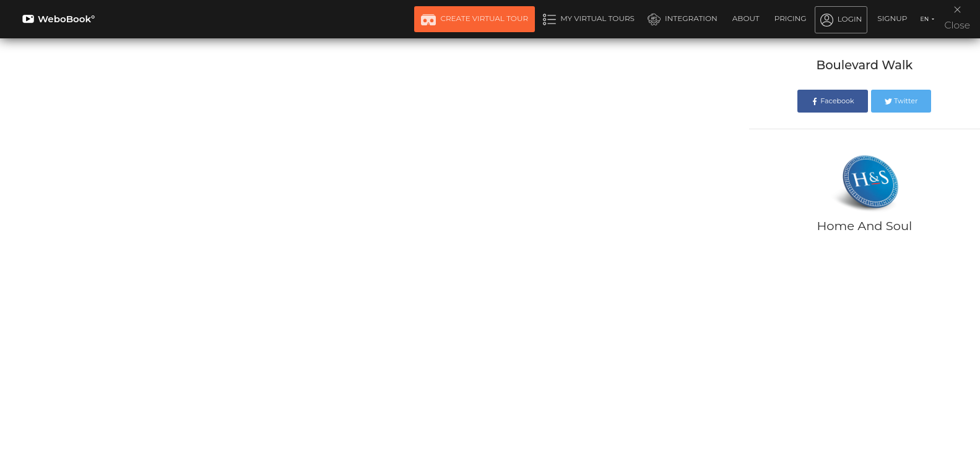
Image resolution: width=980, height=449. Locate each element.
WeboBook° (59, 19)
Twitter (901, 101)
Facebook (832, 101)
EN (925, 19)
